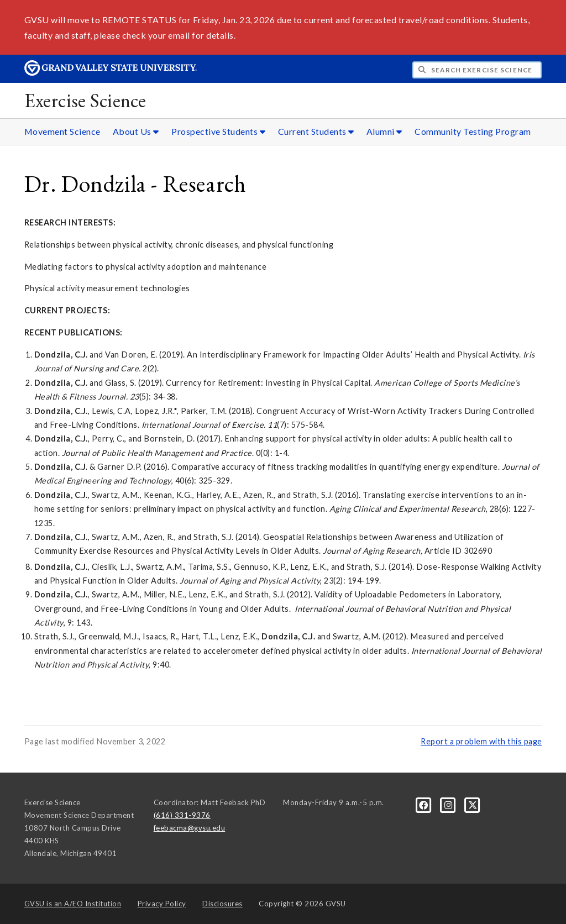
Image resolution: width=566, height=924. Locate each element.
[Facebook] (424, 805)
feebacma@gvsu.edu (190, 828)
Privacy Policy (162, 904)
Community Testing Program (473, 131)
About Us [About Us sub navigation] (136, 131)
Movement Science (62, 131)
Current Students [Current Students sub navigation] (316, 131)
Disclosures (222, 904)
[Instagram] (449, 805)
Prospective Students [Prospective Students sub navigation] (218, 131)
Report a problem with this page (481, 741)
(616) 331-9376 (182, 815)
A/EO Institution (73, 904)
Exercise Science (85, 100)
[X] (473, 805)
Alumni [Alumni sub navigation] (384, 131)
